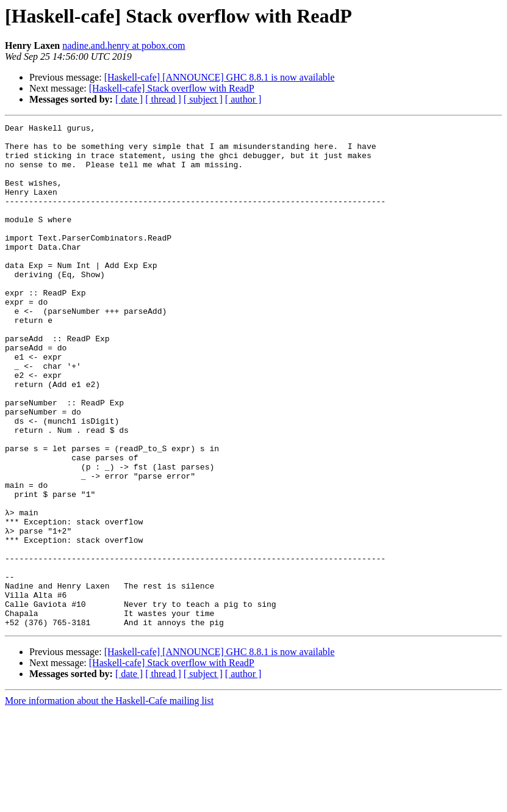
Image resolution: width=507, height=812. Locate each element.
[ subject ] (203, 99)
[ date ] (129, 99)
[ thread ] (163, 99)
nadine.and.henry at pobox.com (124, 45)
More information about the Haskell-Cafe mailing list (109, 801)
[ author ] (243, 99)
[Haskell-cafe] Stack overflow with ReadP (172, 88)
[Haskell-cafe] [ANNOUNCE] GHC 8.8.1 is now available (220, 77)
